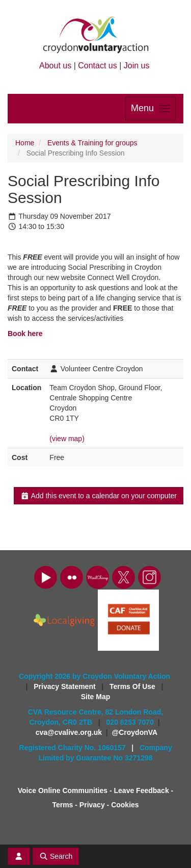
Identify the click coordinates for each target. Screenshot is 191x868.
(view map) (67, 439)
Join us (137, 66)
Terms (62, 805)
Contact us (97, 66)
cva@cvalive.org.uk (69, 732)
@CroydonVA (135, 732)
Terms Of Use (133, 686)
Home (25, 143)
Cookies (125, 805)
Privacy (92, 805)
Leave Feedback (142, 790)
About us (55, 66)
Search (56, 856)
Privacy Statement (65, 686)
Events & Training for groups (92, 143)
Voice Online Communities (63, 790)
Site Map (96, 697)
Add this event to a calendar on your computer (99, 496)
